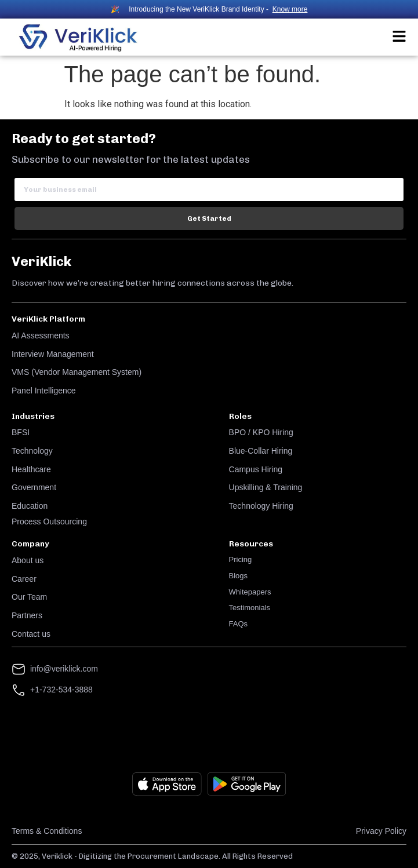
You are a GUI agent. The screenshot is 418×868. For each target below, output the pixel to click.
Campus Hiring (256, 469)
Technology (32, 451)
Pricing (241, 559)
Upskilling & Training (266, 487)
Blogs (239, 576)
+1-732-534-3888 (61, 690)
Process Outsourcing (49, 521)
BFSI (21, 432)
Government (34, 487)
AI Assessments (41, 335)
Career (24, 579)
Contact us (31, 634)
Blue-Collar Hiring (261, 451)
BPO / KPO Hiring (261, 432)
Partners (27, 615)
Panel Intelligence (44, 391)
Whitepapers (250, 592)
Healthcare (31, 469)
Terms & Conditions (47, 831)
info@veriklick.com (64, 669)
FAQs (239, 624)
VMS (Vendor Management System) (77, 372)
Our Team (29, 597)
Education (30, 506)
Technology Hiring (261, 506)
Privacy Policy (381, 831)
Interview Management (53, 354)
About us (28, 560)
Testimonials (250, 608)
